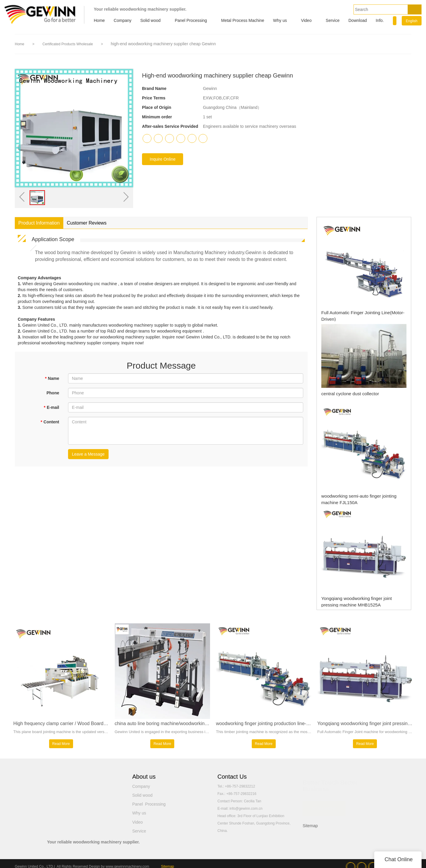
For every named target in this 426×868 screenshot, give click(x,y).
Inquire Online (163, 159)
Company (122, 20)
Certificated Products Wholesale (68, 44)
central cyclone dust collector (344, 393)
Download (358, 20)
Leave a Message (88, 454)
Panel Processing (191, 20)
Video (306, 20)
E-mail (51, 407)
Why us (280, 20)
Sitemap (310, 829)
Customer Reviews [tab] (87, 223)
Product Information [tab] (39, 223)
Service (333, 20)
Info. (380, 20)
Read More (61, 747)
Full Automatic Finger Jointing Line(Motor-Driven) (360, 312)
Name (52, 378)
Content (50, 422)
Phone (53, 393)
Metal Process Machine (243, 20)
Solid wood (150, 20)
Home (99, 20)
